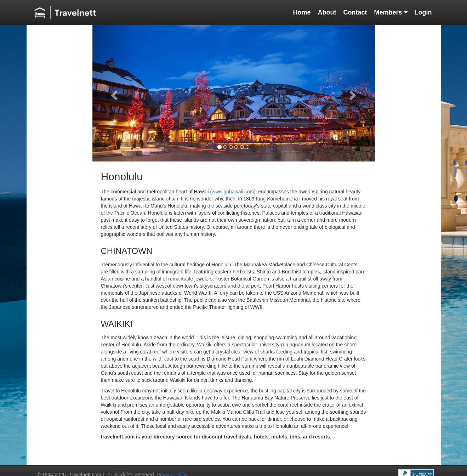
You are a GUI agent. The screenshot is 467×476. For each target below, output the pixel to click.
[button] (114, 93)
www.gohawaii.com (233, 192)
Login (423, 12)
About (327, 12)
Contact (355, 12)
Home (302, 12)
